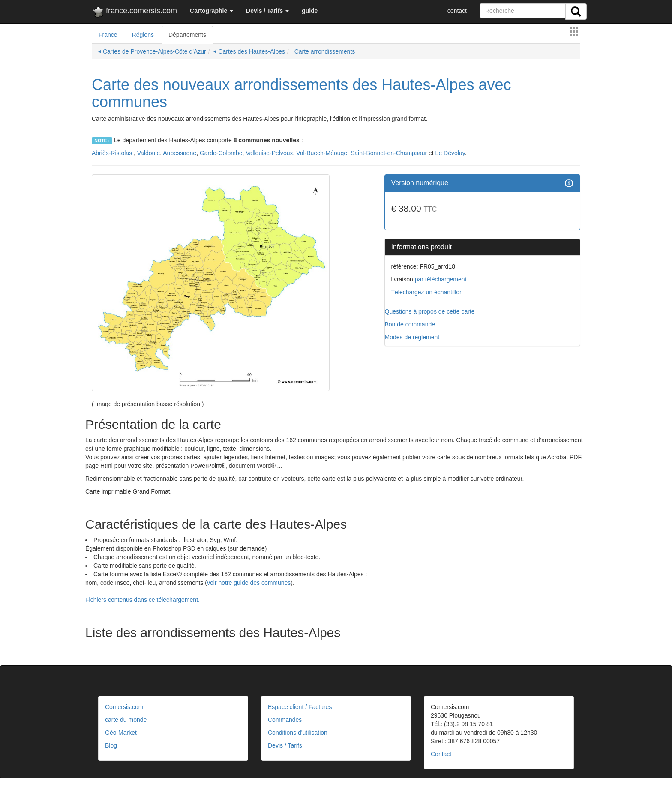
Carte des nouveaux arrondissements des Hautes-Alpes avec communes (301, 93)
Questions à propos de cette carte (430, 311)
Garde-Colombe (221, 153)
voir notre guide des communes (249, 583)
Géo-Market (121, 733)
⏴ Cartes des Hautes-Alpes (249, 51)
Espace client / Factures (300, 707)
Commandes (285, 720)
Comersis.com (124, 707)
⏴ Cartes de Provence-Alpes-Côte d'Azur (152, 51)
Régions (143, 35)
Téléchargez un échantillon (427, 292)
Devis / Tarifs (285, 745)
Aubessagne (180, 153)
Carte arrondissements (324, 51)
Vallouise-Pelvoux (269, 153)
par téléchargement (440, 279)
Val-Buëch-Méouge (322, 153)
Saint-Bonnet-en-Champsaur (389, 153)
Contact (441, 754)
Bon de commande (410, 324)
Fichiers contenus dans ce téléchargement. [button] (142, 600)
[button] (211, 11)
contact (457, 11)
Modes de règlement (412, 337)
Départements (187, 35)
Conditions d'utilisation (298, 733)
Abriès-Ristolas (113, 153)
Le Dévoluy (450, 153)
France (108, 35)
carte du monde (126, 720)
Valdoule (148, 153)
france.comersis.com (134, 12)
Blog (111, 745)
